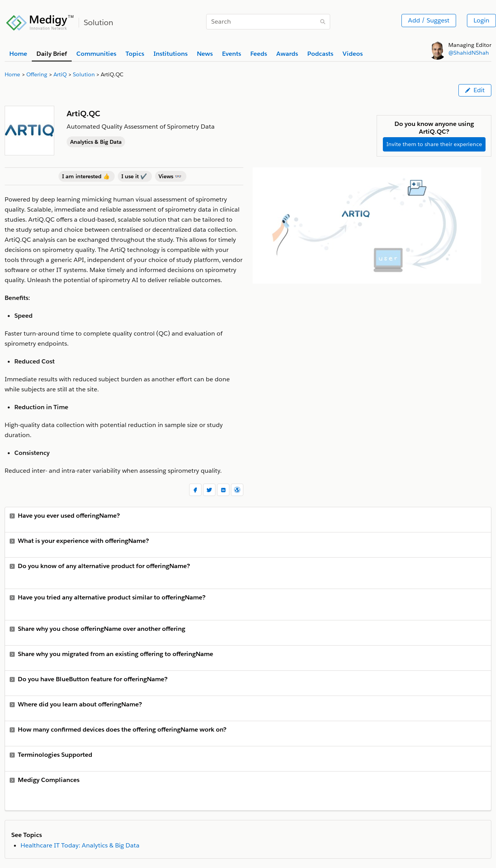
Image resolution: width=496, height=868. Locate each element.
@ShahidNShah (469, 53)
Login (481, 20)
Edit (475, 90)
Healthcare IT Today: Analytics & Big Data (80, 845)
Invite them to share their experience (434, 144)
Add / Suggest (429, 20)
